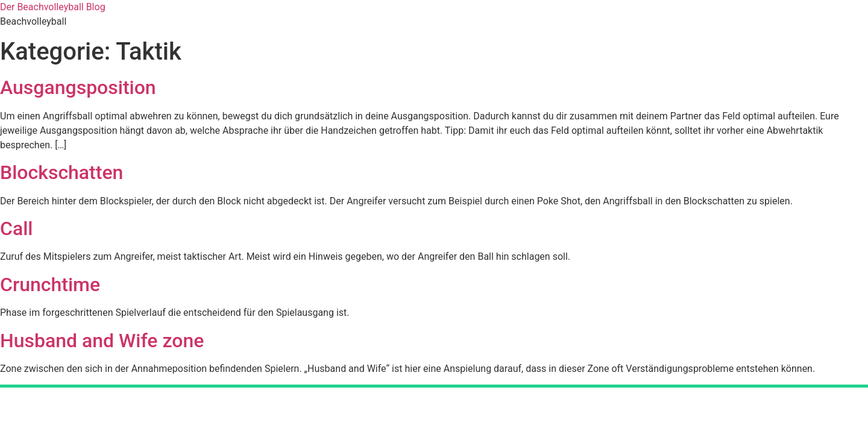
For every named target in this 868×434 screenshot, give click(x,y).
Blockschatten (61, 172)
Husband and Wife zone (102, 341)
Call (16, 228)
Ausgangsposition (78, 87)
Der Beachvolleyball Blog (53, 7)
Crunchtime (50, 285)
